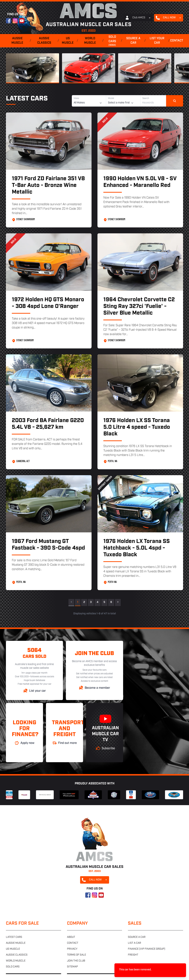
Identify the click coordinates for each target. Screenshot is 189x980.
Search (146, 98)
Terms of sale (77, 955)
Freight (133, 955)
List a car (134, 943)
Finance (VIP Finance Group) (147, 949)
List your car (157, 41)
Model (111, 98)
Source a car (133, 41)
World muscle (90, 41)
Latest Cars (27, 99)
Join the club (76, 961)
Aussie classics (44, 41)
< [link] (71, 602)
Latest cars (14, 937)
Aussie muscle (17, 41)
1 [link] (78, 602)
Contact (177, 41)
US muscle (68, 41)
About (71, 937)
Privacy (72, 949)
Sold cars (112, 41)
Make (76, 98)
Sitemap (72, 967)
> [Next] (118, 602)
